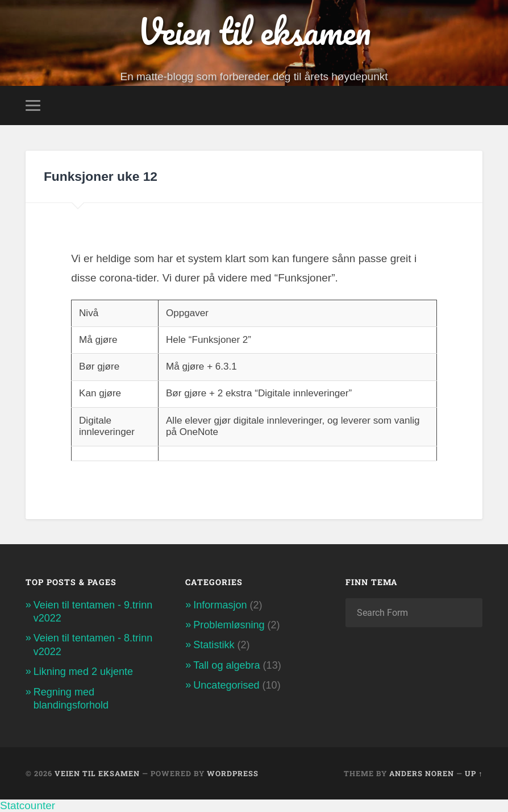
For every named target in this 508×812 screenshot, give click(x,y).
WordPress (233, 773)
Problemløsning (229, 625)
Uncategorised (226, 685)
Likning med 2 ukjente (83, 672)
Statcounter (28, 805)
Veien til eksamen (254, 31)
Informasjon (220, 605)
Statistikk (214, 645)
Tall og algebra (226, 665)
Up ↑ (474, 773)
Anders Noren (422, 773)
